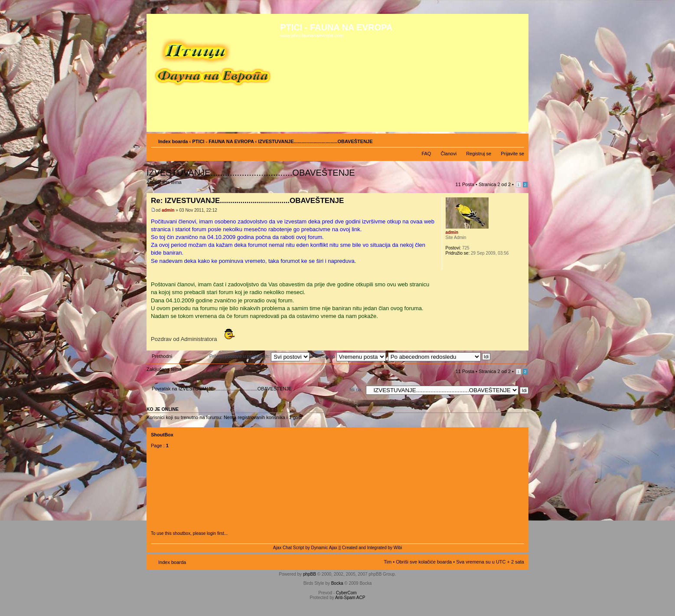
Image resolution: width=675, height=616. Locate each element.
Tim (388, 562)
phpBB (310, 574)
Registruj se (479, 154)
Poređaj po (349, 356)
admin (168, 210)
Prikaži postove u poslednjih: (259, 356)
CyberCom (346, 593)
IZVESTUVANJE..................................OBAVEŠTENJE (251, 173)
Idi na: (356, 390)
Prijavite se (512, 154)
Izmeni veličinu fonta (518, 140)
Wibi (398, 548)
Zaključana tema (166, 185)
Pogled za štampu (505, 140)
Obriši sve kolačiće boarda (424, 562)
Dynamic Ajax (324, 548)
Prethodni (162, 356)
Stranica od (495, 184)
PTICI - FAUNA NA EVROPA (223, 141)
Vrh (522, 346)
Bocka (337, 583)
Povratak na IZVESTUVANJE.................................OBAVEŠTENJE (222, 389)
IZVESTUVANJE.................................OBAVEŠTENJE (315, 141)
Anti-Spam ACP (350, 598)
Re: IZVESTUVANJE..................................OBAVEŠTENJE (247, 201)
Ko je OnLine (163, 409)
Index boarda (173, 141)
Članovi (448, 154)
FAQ (426, 154)
